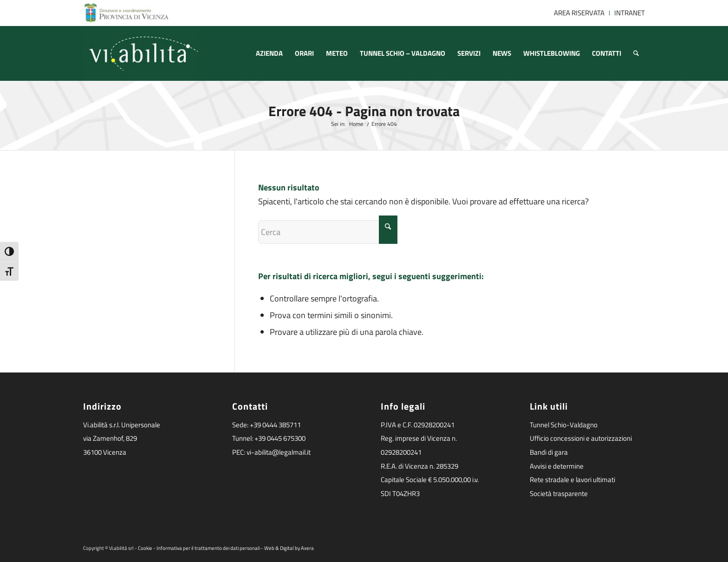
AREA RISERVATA (579, 13)
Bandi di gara (549, 452)
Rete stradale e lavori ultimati (572, 480)
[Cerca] (636, 53)
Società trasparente (559, 493)
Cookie (145, 548)
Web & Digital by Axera (289, 548)
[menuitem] (579, 13)
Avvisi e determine (557, 466)
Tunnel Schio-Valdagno (564, 425)
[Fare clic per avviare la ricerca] (388, 230)
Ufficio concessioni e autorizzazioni (581, 438)
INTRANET (630, 13)
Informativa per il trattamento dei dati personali (208, 548)
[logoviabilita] (140, 53)
